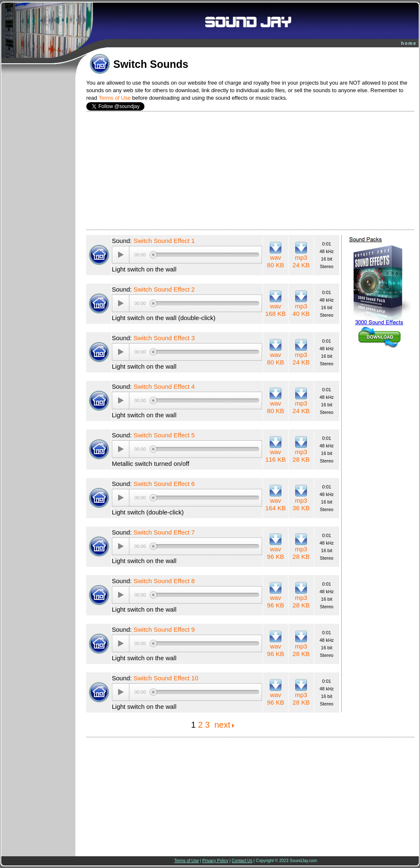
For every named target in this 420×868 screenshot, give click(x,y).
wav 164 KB (275, 504)
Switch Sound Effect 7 (164, 532)
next (222, 725)
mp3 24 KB (301, 261)
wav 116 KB (275, 456)
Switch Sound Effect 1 (164, 241)
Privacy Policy (215, 861)
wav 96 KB (276, 553)
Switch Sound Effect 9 (164, 629)
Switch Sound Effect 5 (164, 435)
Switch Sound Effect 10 (166, 678)
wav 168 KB (275, 310)
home (409, 43)
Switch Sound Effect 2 (164, 289)
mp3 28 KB (301, 456)
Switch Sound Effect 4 (164, 386)
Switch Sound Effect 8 (164, 581)
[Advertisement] (250, 170)
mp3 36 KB (301, 504)
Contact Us (242, 861)
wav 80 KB (276, 261)
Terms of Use (115, 98)
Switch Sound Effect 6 (164, 484)
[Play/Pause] (121, 255)
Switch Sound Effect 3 (164, 338)
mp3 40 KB (301, 310)
